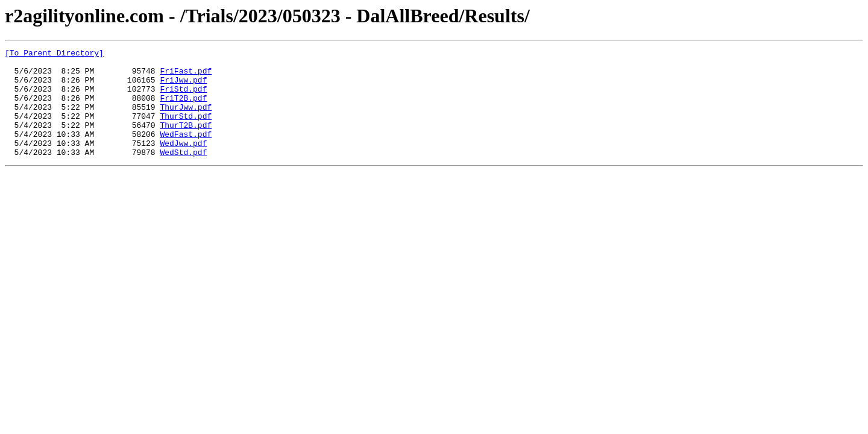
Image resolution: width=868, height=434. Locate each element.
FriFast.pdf (186, 76)
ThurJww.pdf (186, 119)
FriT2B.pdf (183, 108)
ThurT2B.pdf (186, 141)
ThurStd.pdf (186, 130)
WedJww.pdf (183, 163)
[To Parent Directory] (54, 54)
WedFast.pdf (186, 152)
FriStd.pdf (183, 98)
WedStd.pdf (183, 174)
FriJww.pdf (183, 87)
